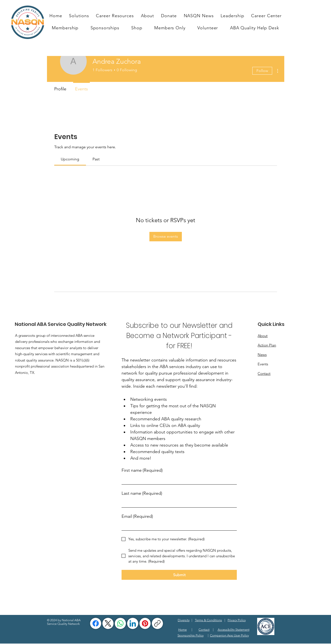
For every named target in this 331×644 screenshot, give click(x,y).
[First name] (178, 480)
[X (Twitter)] (108, 623)
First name (142, 470)
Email (137, 516)
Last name (142, 493)
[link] (70, 159)
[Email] (178, 526)
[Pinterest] (145, 623)
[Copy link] (157, 623)
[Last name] (178, 503)
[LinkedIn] (133, 623)
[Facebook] (96, 623)
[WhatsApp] (120, 623)
